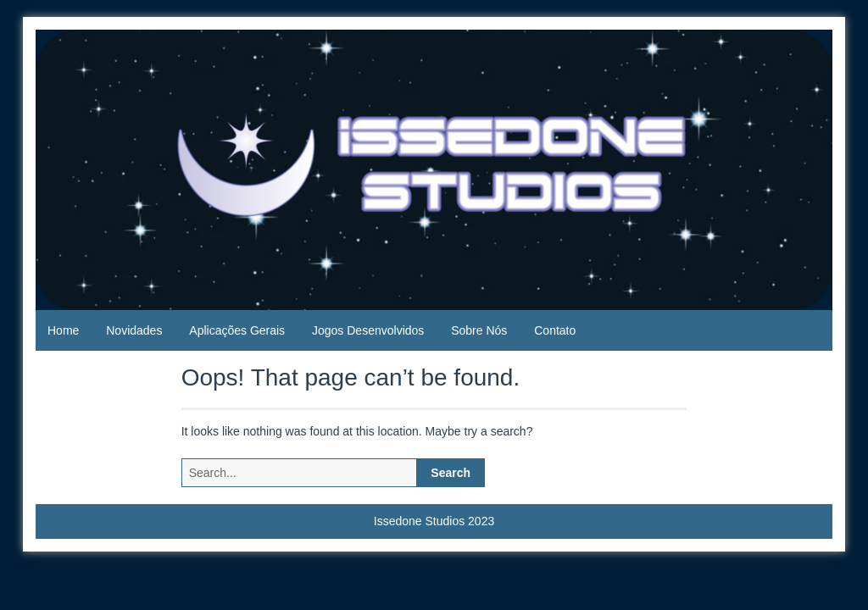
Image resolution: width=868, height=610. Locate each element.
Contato (555, 330)
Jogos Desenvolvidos (368, 330)
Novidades (134, 330)
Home (63, 330)
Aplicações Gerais (237, 330)
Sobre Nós (479, 330)
